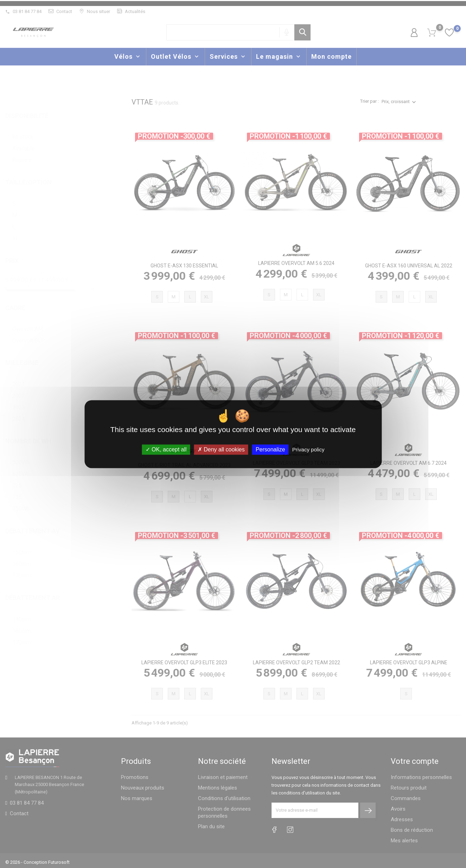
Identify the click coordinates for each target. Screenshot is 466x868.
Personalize (270, 449)
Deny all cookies (221, 449)
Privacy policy (308, 449)
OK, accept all (166, 449)
